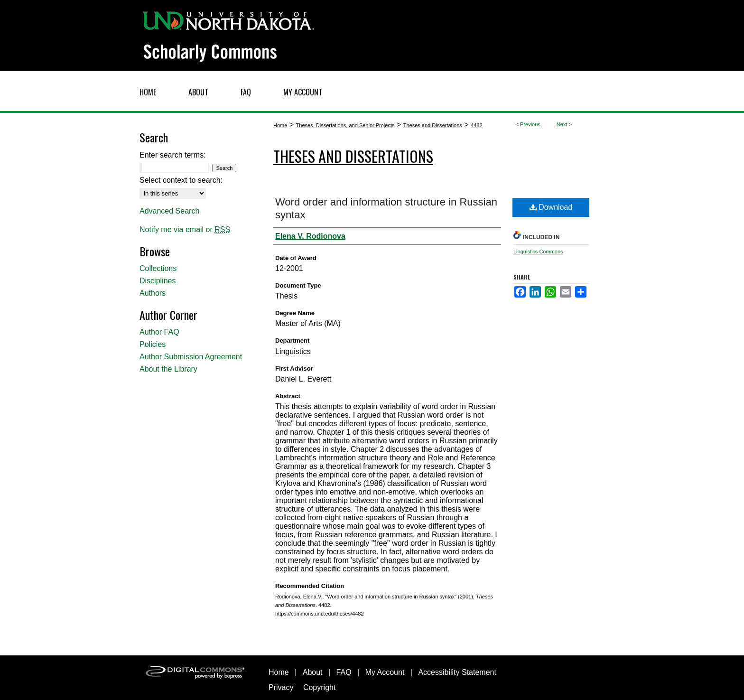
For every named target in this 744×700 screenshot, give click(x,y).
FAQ (344, 672)
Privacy (281, 687)
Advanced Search (169, 211)
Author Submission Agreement (191, 357)
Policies (153, 344)
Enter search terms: (173, 155)
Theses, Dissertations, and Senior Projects (345, 125)
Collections (158, 268)
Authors (153, 293)
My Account (385, 672)
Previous (530, 124)
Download (551, 207)
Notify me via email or (185, 230)
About (313, 672)
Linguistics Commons (538, 252)
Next (562, 124)
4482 (476, 125)
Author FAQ (159, 332)
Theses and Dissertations (433, 125)
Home (280, 125)
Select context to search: (181, 180)
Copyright (319, 687)
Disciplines (158, 281)
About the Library (168, 369)
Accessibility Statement (457, 672)
